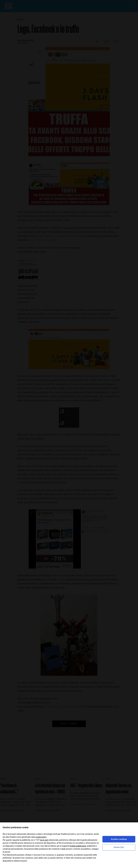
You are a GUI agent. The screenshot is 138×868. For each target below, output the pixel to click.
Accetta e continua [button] (119, 839)
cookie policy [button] (41, 837)
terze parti (44, 840)
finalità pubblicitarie (78, 846)
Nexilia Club (119, 847)
